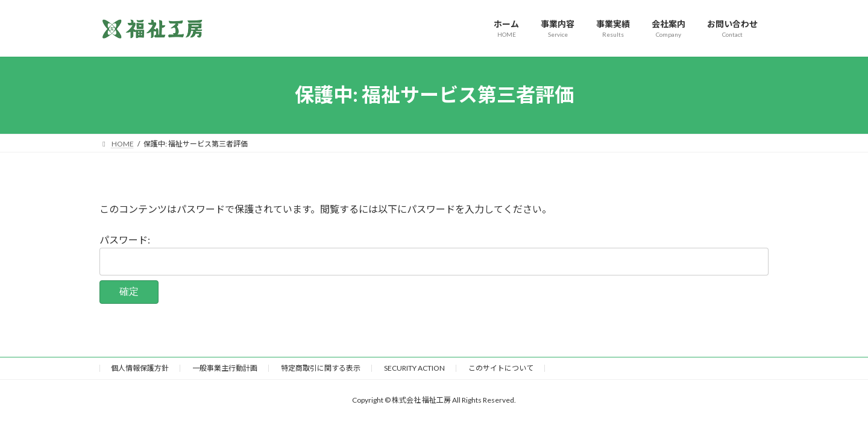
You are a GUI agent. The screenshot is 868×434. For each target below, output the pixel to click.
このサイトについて (501, 368)
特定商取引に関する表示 (321, 368)
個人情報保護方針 (140, 368)
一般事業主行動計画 (225, 368)
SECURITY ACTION (414, 368)
